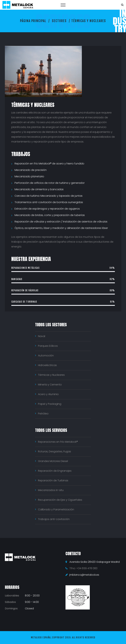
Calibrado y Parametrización (56, 509)
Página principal (33, 21)
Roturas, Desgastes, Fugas (55, 451)
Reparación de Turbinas (53, 480)
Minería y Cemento (50, 385)
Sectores (59, 21)
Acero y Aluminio (48, 394)
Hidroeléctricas (47, 365)
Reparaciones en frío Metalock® (58, 442)
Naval (42, 336)
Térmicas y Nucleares (51, 375)
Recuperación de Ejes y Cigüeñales (60, 500)
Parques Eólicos (48, 346)
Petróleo (43, 414)
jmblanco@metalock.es (84, 575)
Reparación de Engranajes (55, 471)
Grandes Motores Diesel (53, 461)
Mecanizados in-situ (51, 490)
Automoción (46, 356)
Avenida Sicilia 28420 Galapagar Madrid (95, 562)
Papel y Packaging (50, 404)
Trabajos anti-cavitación (54, 519)
